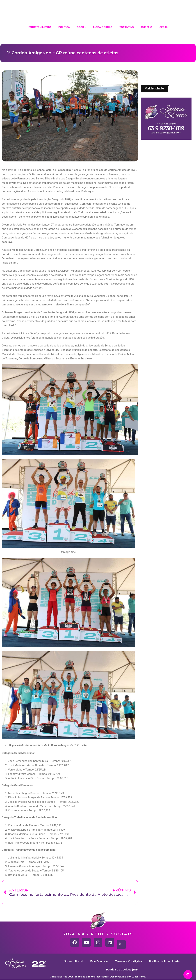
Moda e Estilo (103, 27)
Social (81, 27)
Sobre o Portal (72, 961)
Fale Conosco (98, 961)
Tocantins (127, 27)
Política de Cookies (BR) (122, 969)
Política (64, 27)
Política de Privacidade (166, 961)
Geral (164, 27)
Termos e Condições (129, 961)
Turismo (146, 27)
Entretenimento (40, 27)
